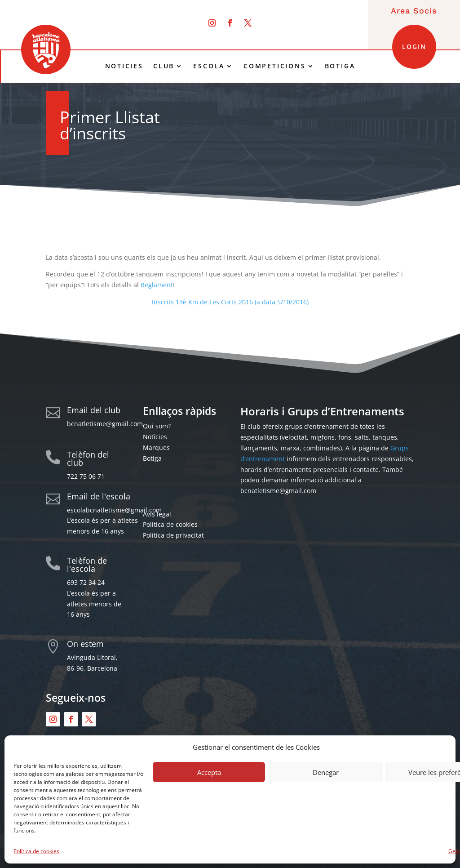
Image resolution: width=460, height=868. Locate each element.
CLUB (164, 66)
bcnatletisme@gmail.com (105, 424)
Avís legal (157, 514)
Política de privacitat (173, 535)
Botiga (152, 458)
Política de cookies (36, 851)
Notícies (155, 437)
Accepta (209, 772)
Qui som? (157, 426)
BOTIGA (340, 66)
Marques (156, 447)
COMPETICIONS (275, 66)
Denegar (326, 772)
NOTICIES (124, 66)
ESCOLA (209, 66)
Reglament (157, 285)
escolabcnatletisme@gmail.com (114, 510)
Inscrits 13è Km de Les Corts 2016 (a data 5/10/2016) (230, 302)
